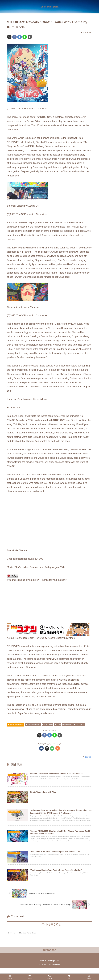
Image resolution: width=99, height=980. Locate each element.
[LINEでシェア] (25, 37)
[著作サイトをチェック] (41, 748)
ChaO (58, 725)
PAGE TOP (49, 962)
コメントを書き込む (49, 935)
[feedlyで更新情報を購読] (52, 748)
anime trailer (48, 725)
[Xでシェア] (9, 37)
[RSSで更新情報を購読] (58, 748)
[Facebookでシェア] (14, 37)
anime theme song (33, 725)
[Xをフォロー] (47, 748)
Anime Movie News (15, 725)
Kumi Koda (67, 725)
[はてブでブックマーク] (20, 37)
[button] (30, 37)
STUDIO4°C (79, 725)
